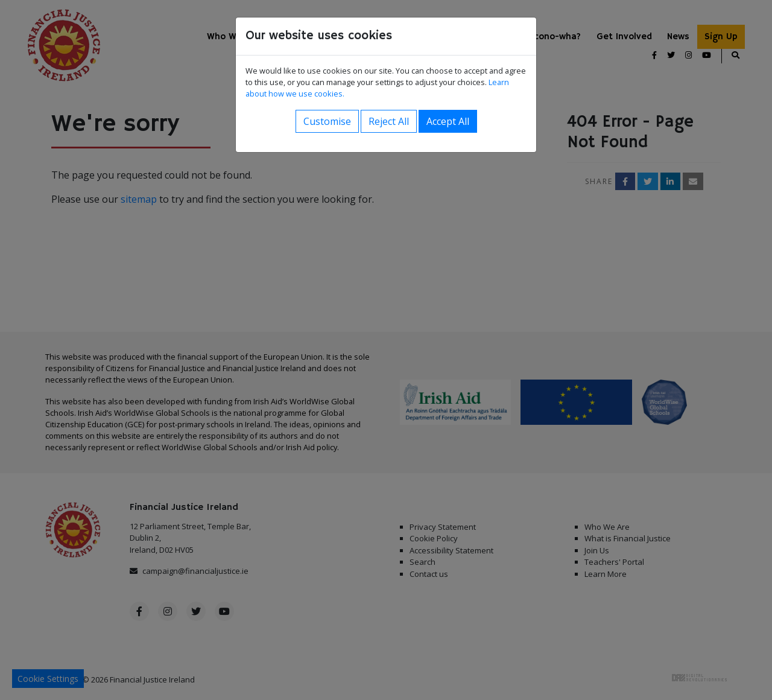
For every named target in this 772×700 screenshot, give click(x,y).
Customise (327, 121)
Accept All (448, 121)
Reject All (389, 121)
